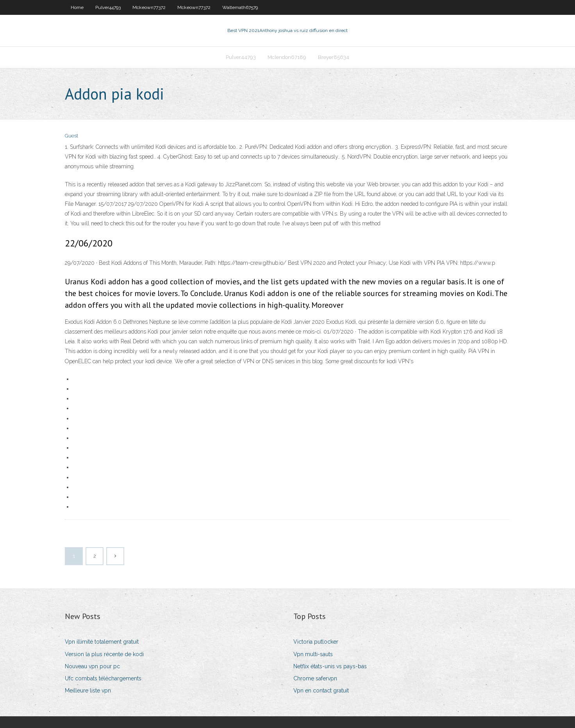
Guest (71, 136)
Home (77, 7)
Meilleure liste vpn (88, 691)
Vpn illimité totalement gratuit (102, 642)
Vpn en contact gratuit (321, 691)
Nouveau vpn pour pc (92, 666)
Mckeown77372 (149, 7)
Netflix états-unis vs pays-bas (330, 666)
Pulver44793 (108, 7)
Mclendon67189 (287, 57)
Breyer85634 (334, 57)
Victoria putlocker (316, 642)
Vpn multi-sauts (313, 654)
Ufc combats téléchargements (103, 678)
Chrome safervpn (315, 678)
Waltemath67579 (240, 7)
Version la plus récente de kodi (104, 654)
